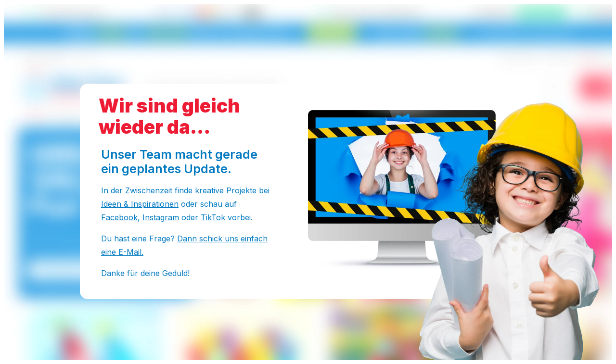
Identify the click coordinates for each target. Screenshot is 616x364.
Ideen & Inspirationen (140, 204)
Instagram (161, 217)
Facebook (119, 217)
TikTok (213, 217)
